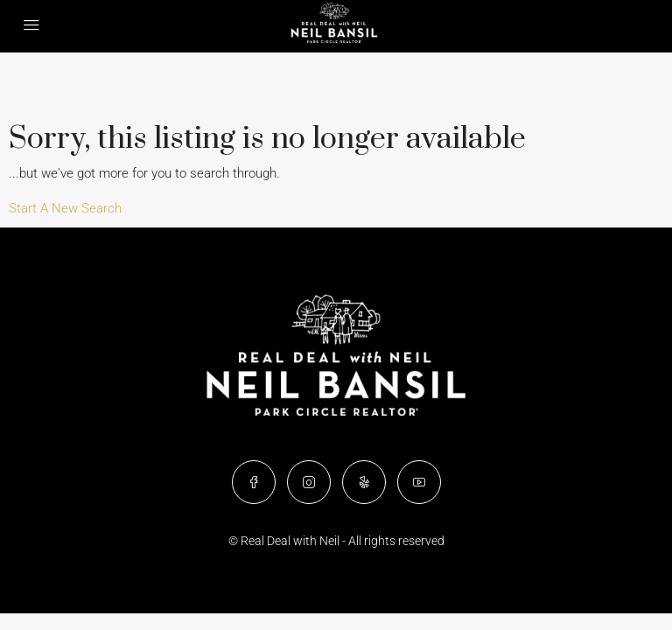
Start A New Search (65, 208)
